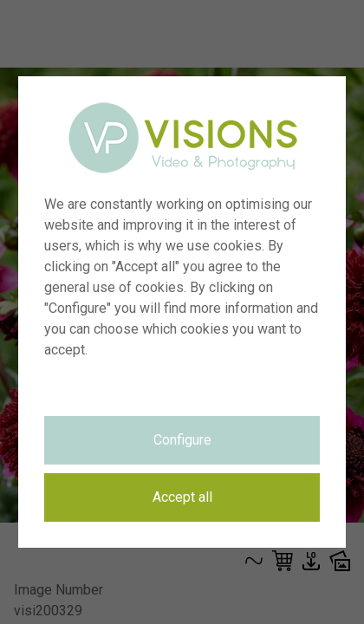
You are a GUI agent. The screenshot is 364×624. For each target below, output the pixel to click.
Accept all (182, 497)
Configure (182, 440)
